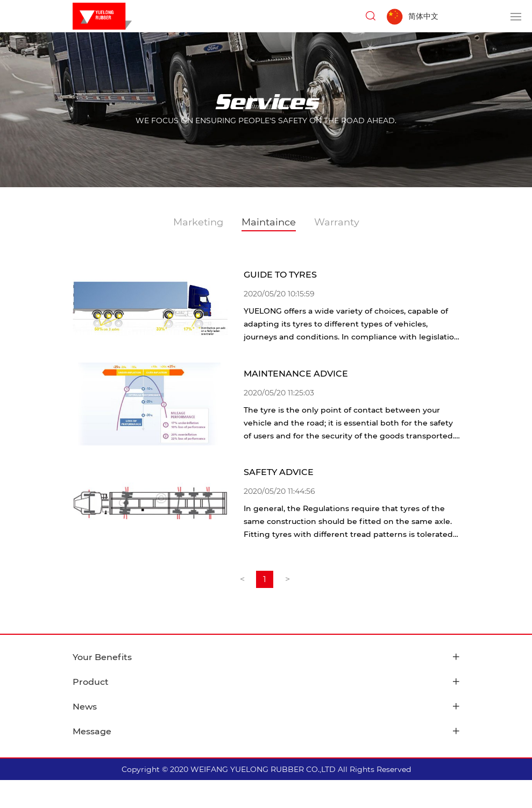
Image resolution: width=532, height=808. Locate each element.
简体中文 (423, 16)
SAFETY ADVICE (279, 472)
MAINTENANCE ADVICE (296, 374)
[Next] (287, 579)
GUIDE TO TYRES (280, 275)
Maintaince (269, 222)
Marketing (198, 222)
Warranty (337, 222)
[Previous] (242, 579)
